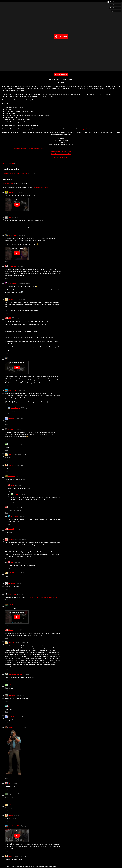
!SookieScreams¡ (13, 235)
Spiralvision (11, 419)
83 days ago (20, 192)
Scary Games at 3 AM (14, 826)
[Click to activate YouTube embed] (17, 205)
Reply (7, 213)
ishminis (11, 630)
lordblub (11, 856)
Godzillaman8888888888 (15, 674)
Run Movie (61, 37)
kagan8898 (12, 444)
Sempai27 (11, 529)
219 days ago (18, 429)
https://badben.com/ (61, 157)
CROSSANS (12, 583)
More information (9, 163)
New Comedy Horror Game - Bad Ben (14, 173)
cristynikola (12, 605)
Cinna (13, 562)
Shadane (11, 429)
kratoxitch (11, 573)
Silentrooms (12, 695)
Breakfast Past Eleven (14, 727)
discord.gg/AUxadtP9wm (86, 129)
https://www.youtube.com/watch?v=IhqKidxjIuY (42, 597)
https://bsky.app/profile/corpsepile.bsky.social (29, 148)
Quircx (10, 507)
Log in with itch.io (8, 184)
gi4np (10, 706)
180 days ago (19, 299)
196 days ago (15, 358)
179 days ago (20, 266)
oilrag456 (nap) (15, 408)
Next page (37, 187)
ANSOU (11, 455)
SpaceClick (11, 540)
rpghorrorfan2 (12, 594)
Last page (44, 187)
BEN (10, 783)
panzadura (11, 299)
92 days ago (16, 217)
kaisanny (11, 815)
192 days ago (16, 318)
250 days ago (19, 444)
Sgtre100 (11, 717)
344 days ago (23, 494)
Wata (10, 217)
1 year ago (17, 465)
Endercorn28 (12, 476)
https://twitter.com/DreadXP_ (61, 154)
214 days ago (19, 419)
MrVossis (11, 465)
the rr (13, 485)
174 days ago (22, 235)
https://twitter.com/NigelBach (61, 152)
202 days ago (21, 390)
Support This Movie (61, 75)
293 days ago (19, 562)
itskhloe (11, 805)
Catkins (16, 494)
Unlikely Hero (12, 192)
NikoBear (11, 643)
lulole (10, 318)
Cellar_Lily (11, 685)
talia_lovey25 (12, 266)
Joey (10, 358)
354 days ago (17, 455)
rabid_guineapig (13, 283)
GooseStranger (12, 390)
